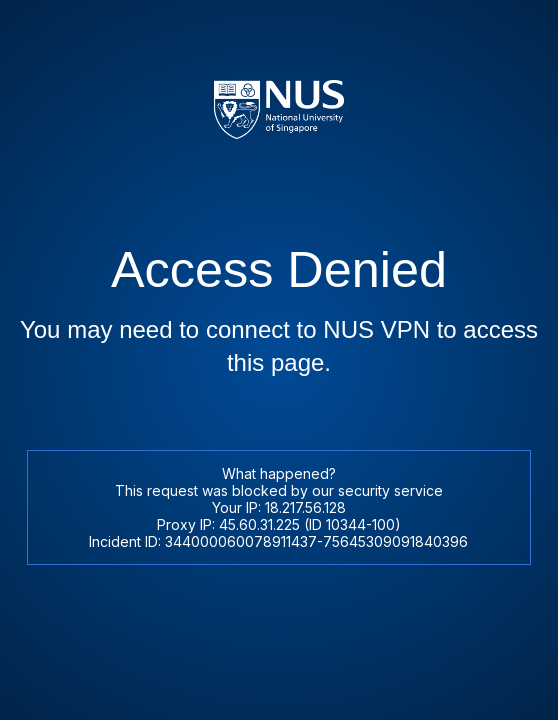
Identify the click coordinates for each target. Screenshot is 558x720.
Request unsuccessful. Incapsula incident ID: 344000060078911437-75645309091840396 (279, 360)
